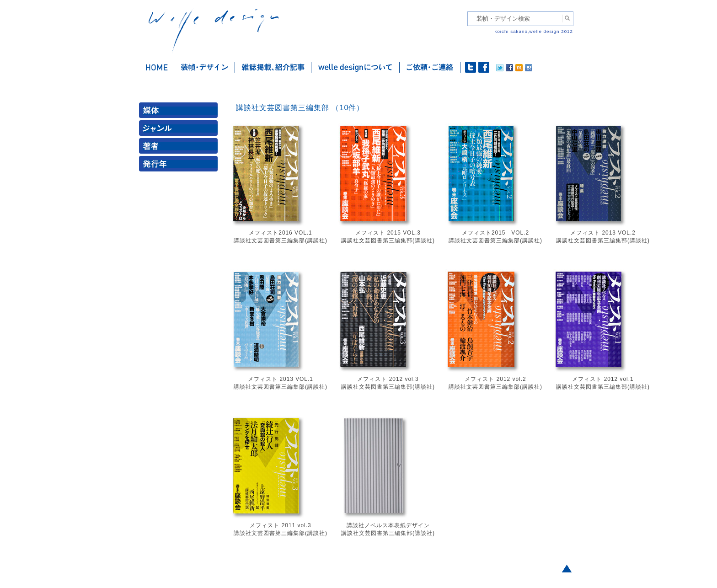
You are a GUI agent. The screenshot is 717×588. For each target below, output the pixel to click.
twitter (471, 67)
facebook (484, 67)
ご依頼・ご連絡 (430, 67)
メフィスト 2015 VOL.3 (388, 233)
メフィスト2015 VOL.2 (495, 233)
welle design (214, 31)
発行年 (180, 166)
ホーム (157, 67)
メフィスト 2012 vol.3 (388, 379)
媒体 (180, 112)
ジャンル (180, 130)
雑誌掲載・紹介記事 (273, 67)
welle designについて (356, 67)
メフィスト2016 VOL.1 (280, 233)
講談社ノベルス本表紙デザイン (388, 525)
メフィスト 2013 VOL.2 (603, 233)
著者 (180, 148)
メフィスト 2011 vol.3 (280, 525)
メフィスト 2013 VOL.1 (281, 379)
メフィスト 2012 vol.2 (495, 379)
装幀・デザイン (205, 67)
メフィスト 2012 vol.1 (603, 379)
